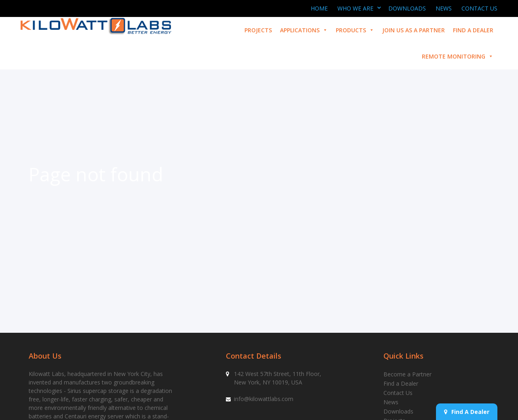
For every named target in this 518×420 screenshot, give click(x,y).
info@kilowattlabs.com (264, 399)
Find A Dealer (467, 412)
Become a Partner (407, 374)
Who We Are (355, 8)
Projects (258, 30)
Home (319, 8)
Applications (304, 30)
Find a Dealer (473, 30)
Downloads (407, 8)
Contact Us (479, 8)
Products (355, 30)
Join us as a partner (414, 30)
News (444, 8)
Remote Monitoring (458, 56)
